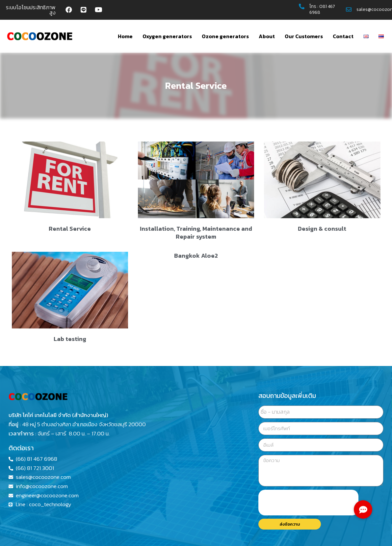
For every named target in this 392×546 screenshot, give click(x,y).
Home (125, 36)
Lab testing (70, 339)
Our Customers (304, 36)
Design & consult (322, 229)
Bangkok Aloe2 (196, 256)
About (267, 36)
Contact (343, 36)
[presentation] (308, 503)
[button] (363, 509)
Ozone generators (225, 36)
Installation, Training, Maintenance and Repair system (196, 232)
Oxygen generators (167, 36)
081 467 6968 (322, 9)
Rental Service (70, 229)
